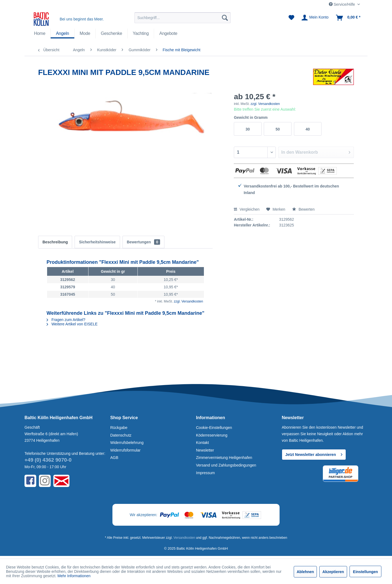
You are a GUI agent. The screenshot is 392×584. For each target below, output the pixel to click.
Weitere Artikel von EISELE (72, 324)
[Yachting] (141, 34)
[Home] (40, 34)
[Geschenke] (111, 34)
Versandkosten (184, 538)
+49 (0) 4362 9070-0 (48, 460)
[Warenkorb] (348, 18)
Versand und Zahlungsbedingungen (226, 465)
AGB (114, 458)
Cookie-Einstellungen (214, 428)
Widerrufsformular (125, 450)
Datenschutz (121, 435)
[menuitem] (183, 18)
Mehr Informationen (74, 576)
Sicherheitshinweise (97, 242)
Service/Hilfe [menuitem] (342, 4)
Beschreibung (55, 242)
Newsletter (205, 450)
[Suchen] (225, 18)
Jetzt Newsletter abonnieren (314, 453)
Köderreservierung (212, 435)
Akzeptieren (333, 572)
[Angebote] (168, 34)
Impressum (205, 473)
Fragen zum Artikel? (66, 320)
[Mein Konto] (315, 18)
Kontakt (202, 443)
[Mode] (85, 34)
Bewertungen (143, 242)
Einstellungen (366, 572)
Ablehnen (305, 572)
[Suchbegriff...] (183, 18)
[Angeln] (62, 34)
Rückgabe (119, 428)
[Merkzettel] (291, 18)
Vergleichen (247, 209)
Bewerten (303, 209)
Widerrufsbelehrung (127, 443)
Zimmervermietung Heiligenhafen (224, 458)
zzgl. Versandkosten (265, 104)
